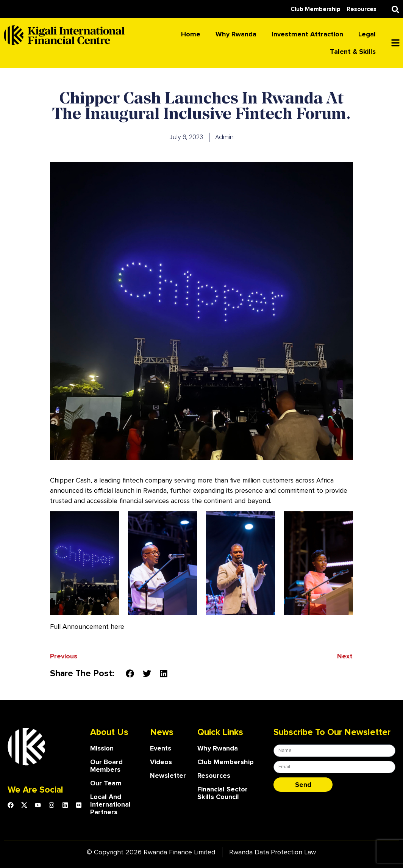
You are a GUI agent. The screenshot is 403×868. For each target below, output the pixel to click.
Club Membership (226, 762)
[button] (395, 9)
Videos (161, 762)
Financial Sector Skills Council (223, 793)
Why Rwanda (236, 34)
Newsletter (168, 776)
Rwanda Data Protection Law (273, 852)
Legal (367, 34)
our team (106, 783)
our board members (106, 766)
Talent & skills (353, 52)
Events (161, 748)
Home (191, 34)
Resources (214, 776)
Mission (102, 748)
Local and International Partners (111, 804)
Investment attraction (307, 34)
